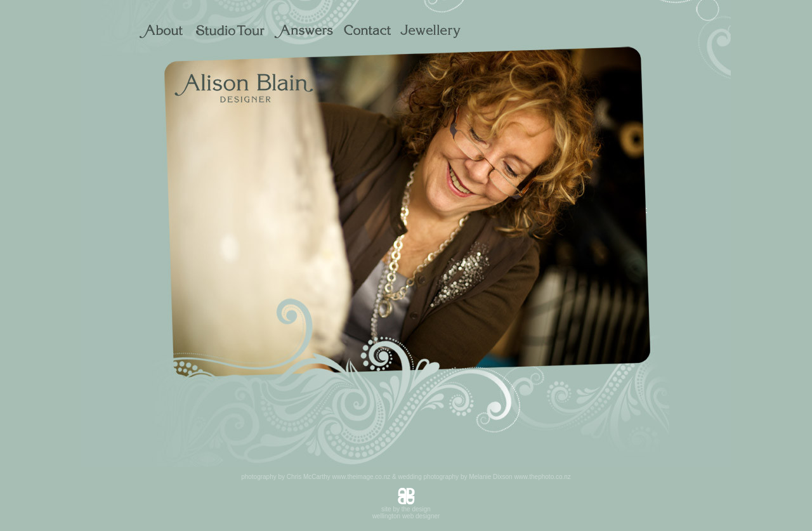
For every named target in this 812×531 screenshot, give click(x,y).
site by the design (406, 509)
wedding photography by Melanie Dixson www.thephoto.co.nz (484, 477)
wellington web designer (406, 516)
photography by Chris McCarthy (286, 477)
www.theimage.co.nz (362, 477)
